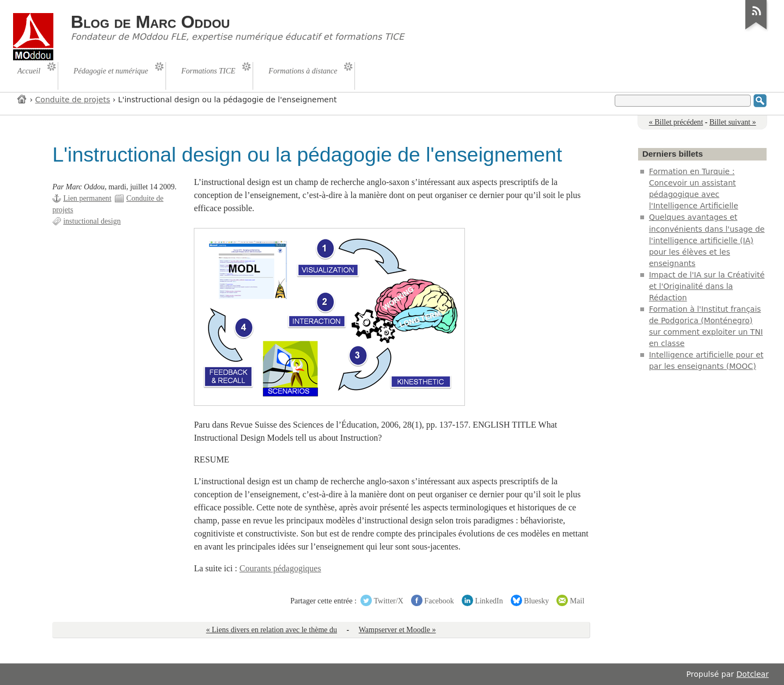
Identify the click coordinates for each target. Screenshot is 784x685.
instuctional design (92, 221)
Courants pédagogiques (280, 568)
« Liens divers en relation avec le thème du (272, 630)
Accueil (22, 99)
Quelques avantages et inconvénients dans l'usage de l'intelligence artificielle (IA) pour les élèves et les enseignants (707, 240)
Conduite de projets (73, 100)
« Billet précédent (676, 122)
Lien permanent (87, 198)
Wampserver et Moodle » (397, 630)
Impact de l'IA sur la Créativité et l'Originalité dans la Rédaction (707, 286)
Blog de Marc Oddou (150, 22)
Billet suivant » (733, 122)
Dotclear (753, 674)
